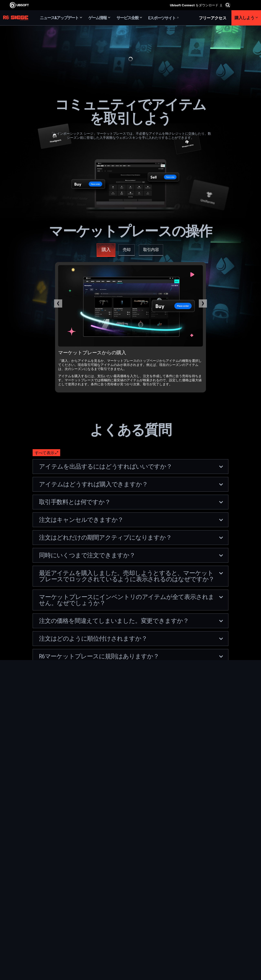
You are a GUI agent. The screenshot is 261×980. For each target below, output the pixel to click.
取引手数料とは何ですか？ (131, 502)
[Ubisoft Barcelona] (97, 904)
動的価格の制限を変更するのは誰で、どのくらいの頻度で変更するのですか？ (131, 796)
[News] (34, 913)
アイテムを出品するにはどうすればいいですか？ (131, 466)
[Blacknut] (191, 904)
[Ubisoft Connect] (34, 900)
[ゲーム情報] (99, 18)
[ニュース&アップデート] (61, 18)
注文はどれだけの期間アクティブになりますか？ (131, 537)
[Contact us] (34, 932)
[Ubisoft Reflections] (97, 928)
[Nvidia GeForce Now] (191, 900)
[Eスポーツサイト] (164, 18)
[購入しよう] (246, 18)
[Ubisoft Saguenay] (97, 933)
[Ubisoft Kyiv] (97, 919)
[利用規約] (34, 940)
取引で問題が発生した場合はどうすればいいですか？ (131, 698)
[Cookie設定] (15, 949)
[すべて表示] (46, 453)
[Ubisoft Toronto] (97, 942)
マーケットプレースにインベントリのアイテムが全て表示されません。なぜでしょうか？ (131, 600)
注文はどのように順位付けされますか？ (131, 638)
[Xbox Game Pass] (144, 900)
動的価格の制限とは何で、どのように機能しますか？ (131, 775)
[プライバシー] (34, 936)
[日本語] (225, 878)
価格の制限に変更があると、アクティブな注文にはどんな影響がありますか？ (131, 820)
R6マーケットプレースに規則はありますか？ (131, 656)
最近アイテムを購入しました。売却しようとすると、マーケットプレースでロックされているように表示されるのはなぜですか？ (131, 576)
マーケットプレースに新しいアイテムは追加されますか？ (131, 757)
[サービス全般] (129, 18)
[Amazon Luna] (144, 928)
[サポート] (34, 919)
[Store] (34, 894)
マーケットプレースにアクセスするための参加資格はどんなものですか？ (131, 719)
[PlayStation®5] (144, 914)
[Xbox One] (144, 909)
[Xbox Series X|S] (144, 904)
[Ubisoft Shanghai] (97, 937)
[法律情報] (34, 944)
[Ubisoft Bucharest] (97, 914)
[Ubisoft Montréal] (97, 900)
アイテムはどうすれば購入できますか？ (131, 484)
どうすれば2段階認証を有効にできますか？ (131, 739)
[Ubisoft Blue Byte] (97, 909)
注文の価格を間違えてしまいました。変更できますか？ (131, 621)
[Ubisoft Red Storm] (97, 923)
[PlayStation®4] (144, 919)
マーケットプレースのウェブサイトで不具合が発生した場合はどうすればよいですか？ (131, 677)
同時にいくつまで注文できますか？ (131, 555)
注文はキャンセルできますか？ (131, 520)
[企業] (34, 906)
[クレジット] (97, 947)
